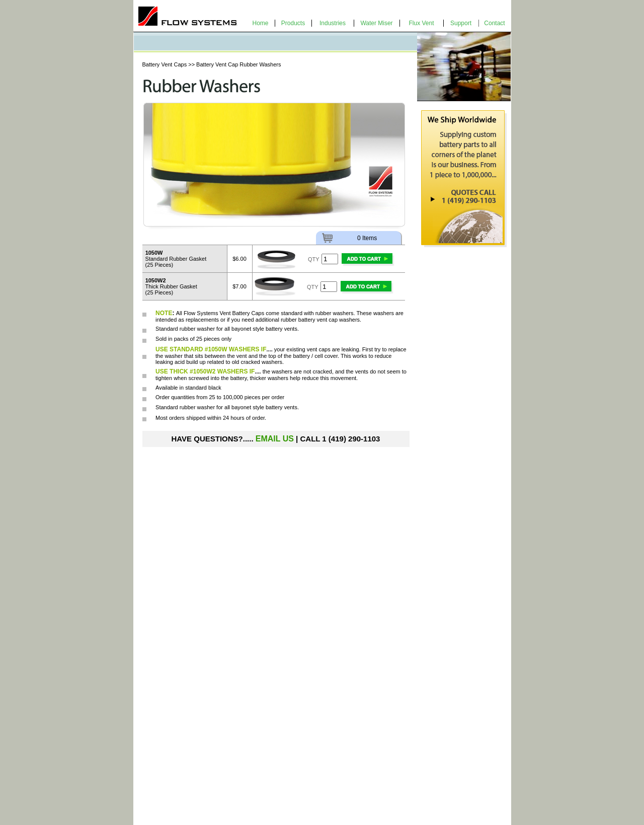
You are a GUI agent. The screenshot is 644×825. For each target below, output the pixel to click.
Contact (494, 23)
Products (293, 23)
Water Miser (376, 23)
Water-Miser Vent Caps (176, 739)
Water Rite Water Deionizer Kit (279, 747)
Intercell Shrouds (167, 764)
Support (461, 23)
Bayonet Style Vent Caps (178, 756)
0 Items (367, 238)
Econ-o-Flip (160, 747)
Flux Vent (421, 23)
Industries (333, 23)
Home (260, 23)
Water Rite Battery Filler (270, 739)
